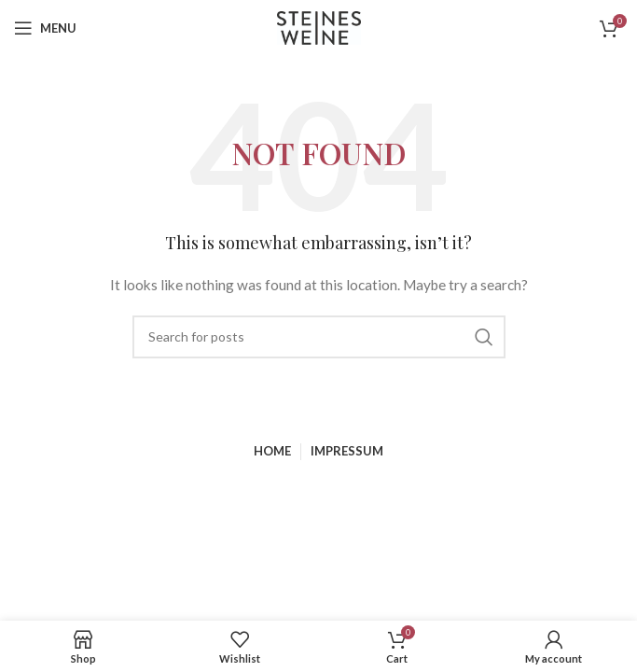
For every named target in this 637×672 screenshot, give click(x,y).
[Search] (319, 337)
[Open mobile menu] (45, 28)
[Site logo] (319, 27)
